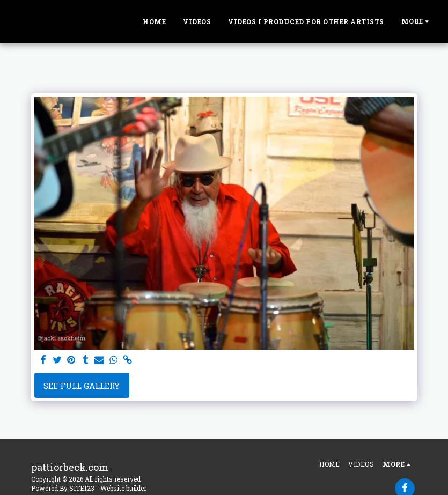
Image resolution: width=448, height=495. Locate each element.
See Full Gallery (82, 386)
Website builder (123, 488)
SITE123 (82, 488)
